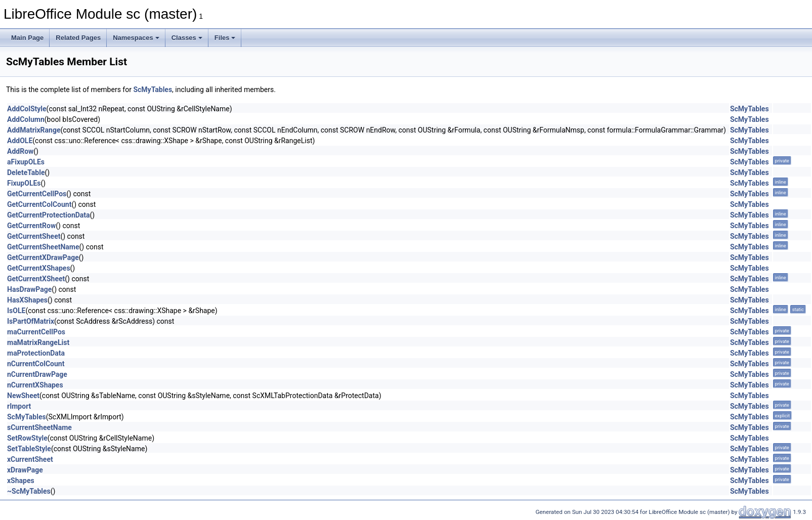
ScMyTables (153, 90)
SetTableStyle (29, 449)
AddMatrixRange (34, 130)
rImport (19, 406)
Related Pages (78, 38)
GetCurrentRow (31, 226)
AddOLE (20, 141)
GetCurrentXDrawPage (43, 257)
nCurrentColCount (36, 364)
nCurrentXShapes (35, 385)
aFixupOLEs (26, 162)
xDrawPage (25, 470)
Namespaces (136, 38)
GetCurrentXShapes (39, 268)
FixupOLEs (24, 183)
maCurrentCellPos (36, 332)
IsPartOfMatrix (31, 321)
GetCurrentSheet (34, 236)
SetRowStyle (27, 438)
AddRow (20, 151)
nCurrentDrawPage (37, 374)
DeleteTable (26, 172)
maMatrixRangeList (38, 342)
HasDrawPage (29, 289)
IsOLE (16, 311)
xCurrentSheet (30, 459)
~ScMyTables (29, 491)
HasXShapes (27, 300)
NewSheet (23, 396)
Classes (187, 38)
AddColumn (26, 119)
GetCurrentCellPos (37, 194)
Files (225, 38)
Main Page (27, 38)
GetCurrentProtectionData (49, 215)
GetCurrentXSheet (36, 279)
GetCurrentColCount (39, 204)
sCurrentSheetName (39, 427)
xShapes (21, 481)
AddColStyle (27, 109)
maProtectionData (36, 353)
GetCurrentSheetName (43, 247)
